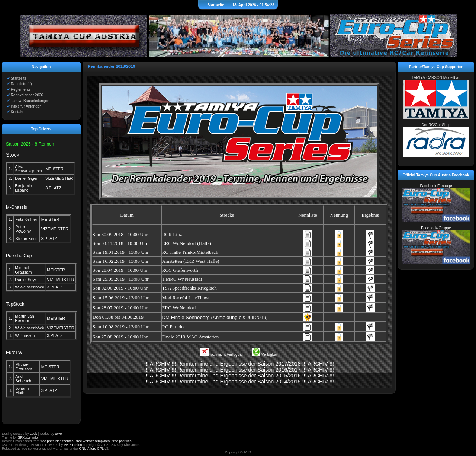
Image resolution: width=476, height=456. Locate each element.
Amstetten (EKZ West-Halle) (191, 261)
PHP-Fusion (73, 445)
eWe (58, 434)
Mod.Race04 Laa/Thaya (186, 298)
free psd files (122, 441)
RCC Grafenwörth (180, 270)
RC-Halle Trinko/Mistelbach (190, 252)
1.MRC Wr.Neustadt (182, 279)
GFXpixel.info (28, 437)
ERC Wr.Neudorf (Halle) (187, 243)
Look (33, 434)
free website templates (93, 441)
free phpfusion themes (57, 441)
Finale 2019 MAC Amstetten (191, 337)
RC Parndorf (175, 327)
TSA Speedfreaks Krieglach (189, 288)
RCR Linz (172, 234)
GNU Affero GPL (91, 449)
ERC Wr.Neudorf (179, 308)
